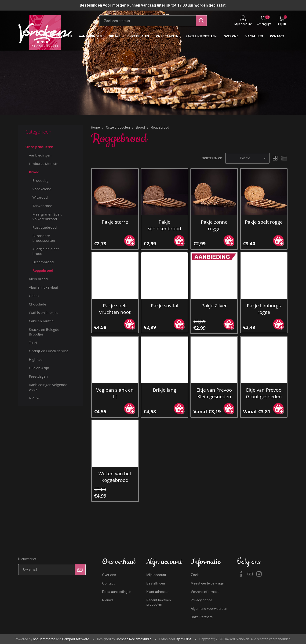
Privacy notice (201, 600)
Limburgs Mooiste (43, 164)
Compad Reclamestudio (134, 639)
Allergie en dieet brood (46, 251)
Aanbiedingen (40, 155)
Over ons (109, 575)
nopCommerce (44, 639)
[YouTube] (250, 574)
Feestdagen (38, 376)
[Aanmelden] (46, 570)
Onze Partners (202, 617)
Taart (33, 342)
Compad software (76, 639)
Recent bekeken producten (159, 602)
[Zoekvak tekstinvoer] (148, 21)
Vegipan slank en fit (115, 393)
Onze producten (39, 147)
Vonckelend (42, 189)
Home (95, 127)
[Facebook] (241, 574)
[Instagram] (259, 574)
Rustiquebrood (44, 227)
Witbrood (40, 197)
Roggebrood (43, 270)
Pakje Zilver (214, 305)
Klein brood (38, 279)
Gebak (34, 296)
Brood (34, 172)
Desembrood (43, 262)
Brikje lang (165, 390)
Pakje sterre (115, 222)
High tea (36, 359)
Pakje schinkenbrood (164, 225)
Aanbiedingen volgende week (48, 387)
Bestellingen (156, 583)
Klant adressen (158, 592)
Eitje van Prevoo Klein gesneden (214, 393)
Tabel (275, 158)
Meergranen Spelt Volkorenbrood (47, 216)
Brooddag (40, 180)
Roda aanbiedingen (117, 592)
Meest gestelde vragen (208, 583)
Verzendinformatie (205, 592)
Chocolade (37, 304)
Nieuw (34, 398)
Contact (108, 583)
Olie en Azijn (39, 368)
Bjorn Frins (184, 639)
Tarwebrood (42, 206)
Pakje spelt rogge (264, 222)
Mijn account (243, 24)
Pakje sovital (165, 305)
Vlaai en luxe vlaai (43, 287)
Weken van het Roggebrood (115, 477)
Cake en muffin (41, 321)
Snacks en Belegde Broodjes (44, 332)
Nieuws (108, 600)
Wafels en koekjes (43, 313)
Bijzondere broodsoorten (44, 238)
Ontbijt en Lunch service (49, 351)
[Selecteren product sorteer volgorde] (247, 158)
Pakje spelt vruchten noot (115, 309)
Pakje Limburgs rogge (264, 309)
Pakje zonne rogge (214, 225)
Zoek (195, 575)
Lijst (284, 158)
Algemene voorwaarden (209, 609)
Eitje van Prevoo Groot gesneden (264, 393)
